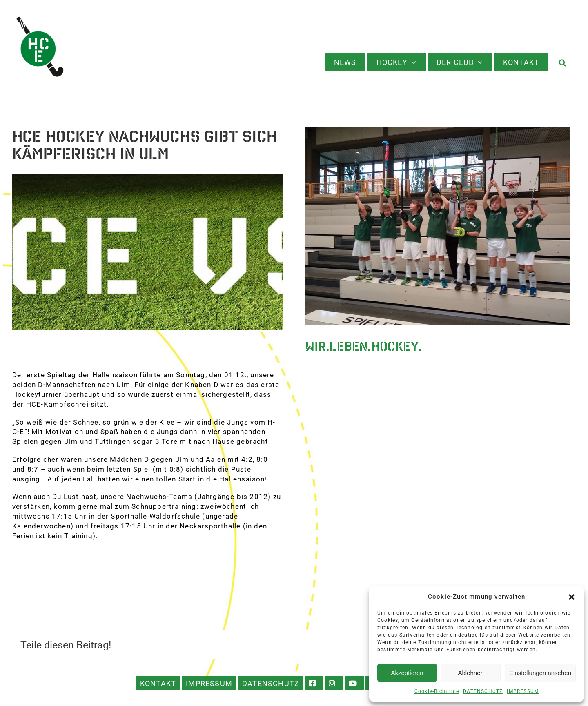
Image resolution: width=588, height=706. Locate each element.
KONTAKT (158, 683)
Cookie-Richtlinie (437, 691)
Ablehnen (471, 673)
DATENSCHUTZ (483, 691)
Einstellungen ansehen (540, 673)
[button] (572, 597)
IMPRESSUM (523, 691)
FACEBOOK (314, 683)
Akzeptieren (407, 673)
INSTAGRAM (334, 683)
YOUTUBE (354, 683)
